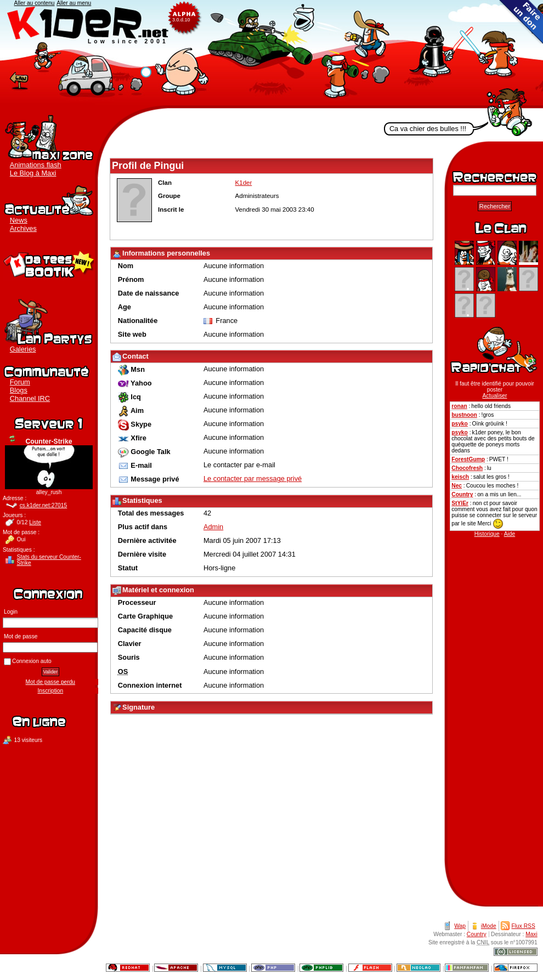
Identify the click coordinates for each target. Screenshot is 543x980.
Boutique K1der (49, 263)
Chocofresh (467, 468)
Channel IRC (30, 398)
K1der (271, 54)
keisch (460, 477)
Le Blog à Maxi (33, 173)
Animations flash (36, 165)
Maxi (531, 934)
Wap (460, 926)
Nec (457, 486)
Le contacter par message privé (253, 478)
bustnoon (464, 415)
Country (462, 494)
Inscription (51, 691)
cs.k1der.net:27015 (44, 505)
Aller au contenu (35, 3)
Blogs (19, 390)
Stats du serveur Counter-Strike (49, 560)
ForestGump (468, 459)
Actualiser (13, 439)
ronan (459, 406)
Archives (23, 228)
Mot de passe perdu (50, 682)
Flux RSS (524, 926)
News (19, 220)
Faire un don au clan (521, 22)
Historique (487, 534)
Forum (20, 382)
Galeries (23, 349)
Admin (213, 527)
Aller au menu (74, 3)
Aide (510, 534)
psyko (460, 424)
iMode (489, 926)
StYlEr (460, 503)
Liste (35, 522)
